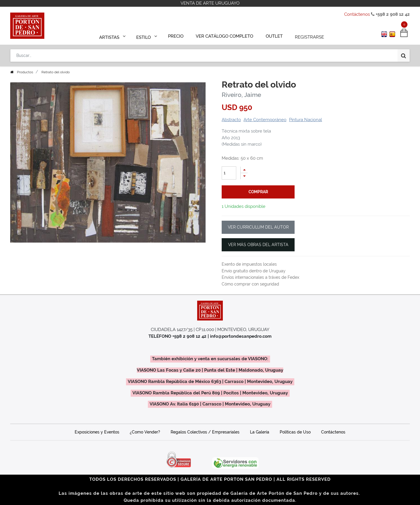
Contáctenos (357, 14)
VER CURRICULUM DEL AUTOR (258, 227)
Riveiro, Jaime (241, 95)
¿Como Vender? (145, 432)
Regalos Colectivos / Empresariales (205, 432)
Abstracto (231, 120)
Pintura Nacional (306, 120)
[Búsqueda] (404, 53)
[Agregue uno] (244, 170)
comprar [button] (258, 192)
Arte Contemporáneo (265, 120)
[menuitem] (178, 36)
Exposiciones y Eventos (97, 432)
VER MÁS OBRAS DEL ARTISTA (258, 245)
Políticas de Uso (295, 432)
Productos (25, 72)
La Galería (260, 432)
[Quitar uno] (244, 176)
